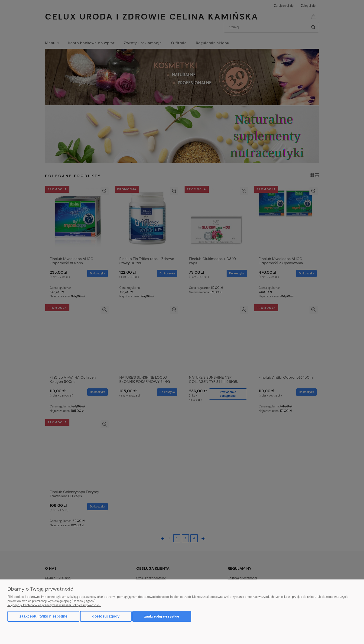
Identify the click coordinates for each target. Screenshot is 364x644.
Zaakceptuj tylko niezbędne (43, 616)
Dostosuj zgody (106, 616)
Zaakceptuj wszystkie (162, 616)
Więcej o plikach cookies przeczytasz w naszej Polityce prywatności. (54, 605)
